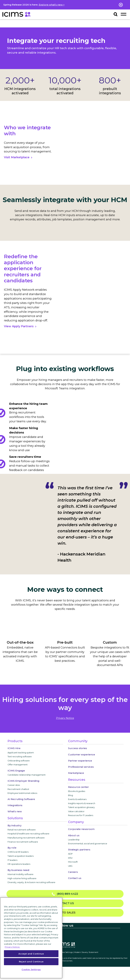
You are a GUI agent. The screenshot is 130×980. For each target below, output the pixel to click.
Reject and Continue (31, 962)
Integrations (15, 805)
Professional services (81, 767)
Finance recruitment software (23, 842)
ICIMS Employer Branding (23, 781)
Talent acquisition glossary (81, 807)
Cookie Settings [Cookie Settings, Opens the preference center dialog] (31, 969)
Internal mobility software (20, 874)
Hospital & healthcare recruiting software (28, 834)
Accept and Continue (31, 954)
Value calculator (76, 811)
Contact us (75, 878)
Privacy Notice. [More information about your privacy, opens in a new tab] (12, 947)
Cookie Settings (66, 952)
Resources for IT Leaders (81, 815)
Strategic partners (79, 850)
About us (74, 835)
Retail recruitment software (22, 830)
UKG (70, 866)
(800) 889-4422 (65, 894)
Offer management (18, 765)
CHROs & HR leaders (18, 852)
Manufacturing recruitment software (26, 838)
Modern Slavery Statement (86, 952)
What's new (15, 811)
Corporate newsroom (81, 829)
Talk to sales (65, 913)
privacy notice (65, 718)
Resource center (78, 787)
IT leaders (12, 860)
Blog (71, 795)
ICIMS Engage (16, 771)
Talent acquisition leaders (21, 856)
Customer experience (82, 755)
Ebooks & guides (77, 791)
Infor (70, 858)
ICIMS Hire (14, 748)
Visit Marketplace (17, 157)
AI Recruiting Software (21, 799)
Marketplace (76, 773)
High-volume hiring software (22, 878)
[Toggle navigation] (123, 14)
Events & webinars (77, 799)
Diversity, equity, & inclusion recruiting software (31, 882)
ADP (70, 854)
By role (12, 848)
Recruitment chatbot (18, 789)
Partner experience (80, 761)
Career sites (14, 785)
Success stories (78, 748)
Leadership (74, 840)
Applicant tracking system (21, 753)
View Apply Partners (19, 326)
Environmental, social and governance (88, 843)
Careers (73, 872)
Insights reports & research (82, 803)
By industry (14, 825)
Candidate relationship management (27, 775)
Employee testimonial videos (22, 793)
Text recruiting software (20, 756)
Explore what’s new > (52, 5)
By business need (18, 870)
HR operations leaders (19, 864)
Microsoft (73, 862)
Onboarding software (19, 761)
